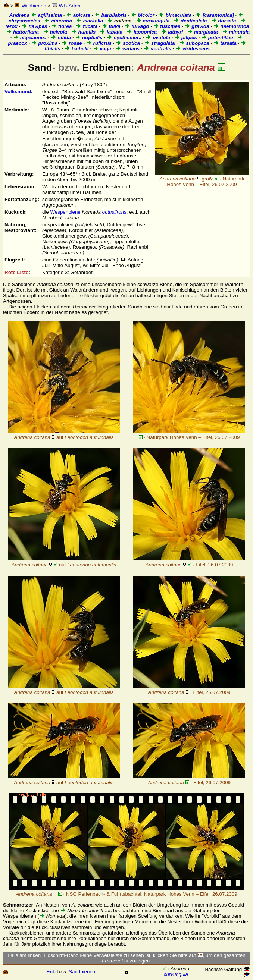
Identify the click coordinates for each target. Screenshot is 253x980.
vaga (102, 49)
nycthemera (124, 37)
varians (127, 49)
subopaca (194, 43)
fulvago (137, 26)
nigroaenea (30, 37)
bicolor (143, 15)
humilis (83, 32)
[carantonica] (215, 15)
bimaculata (175, 15)
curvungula (153, 21)
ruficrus (99, 43)
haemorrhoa (231, 26)
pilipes (186, 37)
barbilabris (111, 15)
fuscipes (167, 26)
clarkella (90, 21)
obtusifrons (114, 212)
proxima (45, 43)
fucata (87, 26)
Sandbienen (82, 972)
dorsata (224, 21)
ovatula (158, 37)
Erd (51, 972)
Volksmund (18, 92)
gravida (197, 26)
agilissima (46, 15)
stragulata (159, 43)
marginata (202, 32)
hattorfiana (22, 32)
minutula (236, 32)
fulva (111, 26)
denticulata (190, 21)
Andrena (19, 15)
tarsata (225, 43)
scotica (128, 43)
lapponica (142, 32)
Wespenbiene (65, 212)
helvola (55, 32)
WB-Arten (66, 6)
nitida (61, 37)
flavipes (34, 26)
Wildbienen (30, 6)
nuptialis (89, 37)
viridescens (193, 49)
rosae (72, 43)
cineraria (58, 21)
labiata (111, 32)
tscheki (77, 49)
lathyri (172, 32)
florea (61, 26)
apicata (78, 15)
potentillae (217, 37)
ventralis (157, 49)
